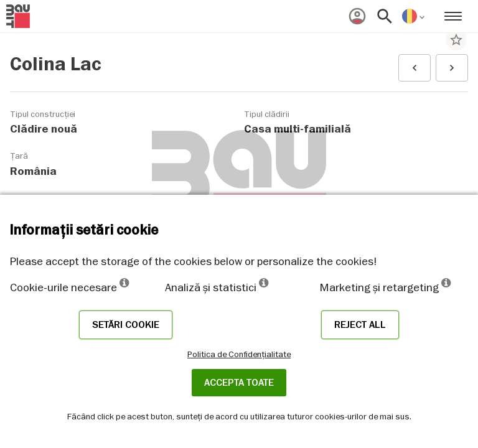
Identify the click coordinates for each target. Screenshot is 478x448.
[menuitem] (357, 16)
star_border (456, 40)
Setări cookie (126, 325)
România (33, 171)
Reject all (360, 325)
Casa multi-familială (298, 129)
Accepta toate (239, 383)
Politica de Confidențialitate (239, 354)
